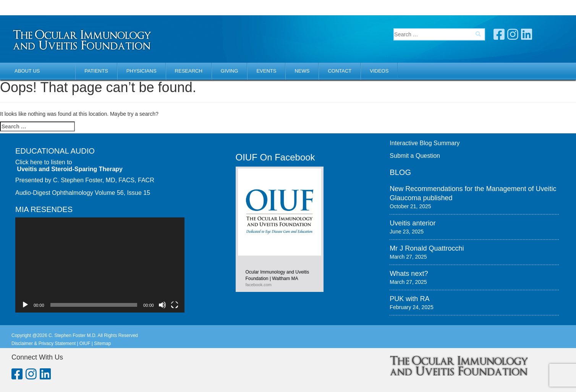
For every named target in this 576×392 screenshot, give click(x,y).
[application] (100, 265)
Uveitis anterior (413, 223)
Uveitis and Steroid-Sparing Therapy (70, 169)
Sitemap (102, 343)
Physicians (142, 71)
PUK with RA (409, 299)
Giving (230, 71)
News (302, 71)
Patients (96, 71)
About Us (27, 71)
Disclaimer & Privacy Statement (44, 343)
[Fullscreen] (175, 305)
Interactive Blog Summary (425, 143)
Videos (379, 71)
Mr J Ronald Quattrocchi (427, 248)
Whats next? (409, 274)
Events (266, 71)
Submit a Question (415, 156)
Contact (340, 71)
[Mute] (162, 305)
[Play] (25, 305)
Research (189, 71)
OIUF (85, 343)
